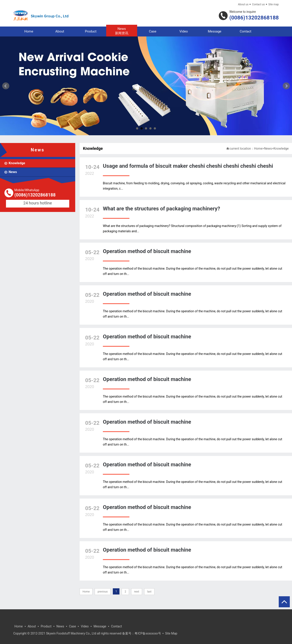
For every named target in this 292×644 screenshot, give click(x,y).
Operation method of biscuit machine (147, 251)
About (60, 31)
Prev (6, 86)
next (137, 592)
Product (91, 31)
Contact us (258, 4)
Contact (246, 31)
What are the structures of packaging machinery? (161, 209)
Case (153, 31)
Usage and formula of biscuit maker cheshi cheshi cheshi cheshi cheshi (188, 166)
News (122, 31)
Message (214, 31)
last (149, 592)
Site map (274, 4)
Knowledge (281, 149)
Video (184, 31)
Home (29, 31)
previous (103, 592)
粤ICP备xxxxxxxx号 (148, 633)
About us (243, 4)
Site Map (171, 633)
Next (286, 86)
